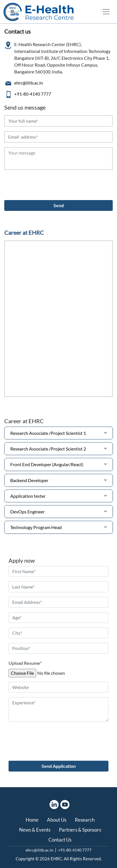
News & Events (35, 830)
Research (85, 820)
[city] (58, 633)
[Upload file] (52, 673)
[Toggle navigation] (106, 12)
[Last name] (58, 587)
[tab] (58, 433)
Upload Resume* (25, 663)
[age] (58, 618)
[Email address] (58, 137)
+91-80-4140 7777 (33, 94)
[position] (58, 648)
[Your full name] (58, 121)
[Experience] (58, 709)
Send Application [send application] (59, 766)
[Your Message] (58, 159)
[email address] (58, 602)
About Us (57, 820)
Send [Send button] (59, 205)
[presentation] (48, 186)
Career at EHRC (24, 233)
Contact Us (60, 840)
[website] (58, 687)
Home (32, 820)
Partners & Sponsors (80, 830)
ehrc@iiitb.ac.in (28, 83)
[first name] (58, 571)
